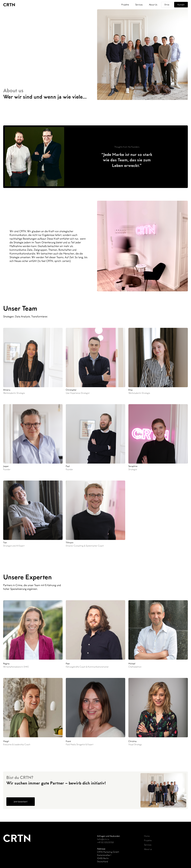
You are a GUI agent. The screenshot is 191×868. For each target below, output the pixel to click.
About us (148, 849)
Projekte (125, 5)
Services (139, 5)
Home (147, 836)
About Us (153, 5)
